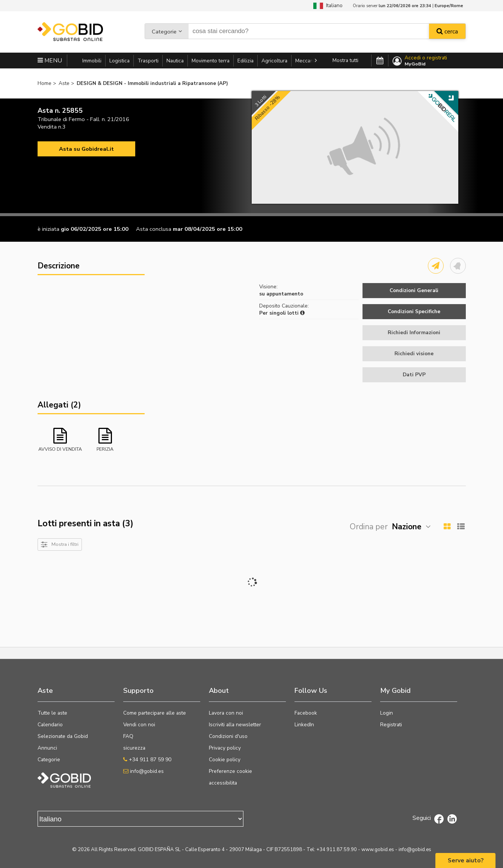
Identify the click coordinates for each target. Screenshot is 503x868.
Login (387, 713)
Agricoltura (274, 61)
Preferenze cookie (230, 771)
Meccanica (307, 61)
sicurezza (134, 748)
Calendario (50, 725)
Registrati (391, 725)
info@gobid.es (143, 771)
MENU (50, 61)
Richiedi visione (414, 354)
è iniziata (48, 229)
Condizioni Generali (414, 290)
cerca (447, 32)
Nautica (175, 61)
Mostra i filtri (65, 544)
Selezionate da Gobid (63, 736)
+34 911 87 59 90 (147, 760)
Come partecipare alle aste (155, 713)
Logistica (119, 61)
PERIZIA (105, 449)
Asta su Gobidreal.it (86, 149)
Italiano (328, 5)
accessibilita (223, 783)
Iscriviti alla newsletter (235, 725)
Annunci (47, 748)
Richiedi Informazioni (414, 333)
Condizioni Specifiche (414, 311)
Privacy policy (225, 748)
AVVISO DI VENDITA (60, 449)
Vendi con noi (139, 725)
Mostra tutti (345, 60)
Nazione (407, 527)
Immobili (92, 61)
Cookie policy (225, 760)
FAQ (128, 736)
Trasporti (148, 61)
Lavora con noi (226, 713)
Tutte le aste (52, 713)
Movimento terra (211, 61)
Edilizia (245, 61)
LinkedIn (304, 725)
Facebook (306, 713)
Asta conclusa (154, 229)
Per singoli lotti (282, 313)
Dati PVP (414, 375)
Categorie (164, 32)
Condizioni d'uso (228, 736)
